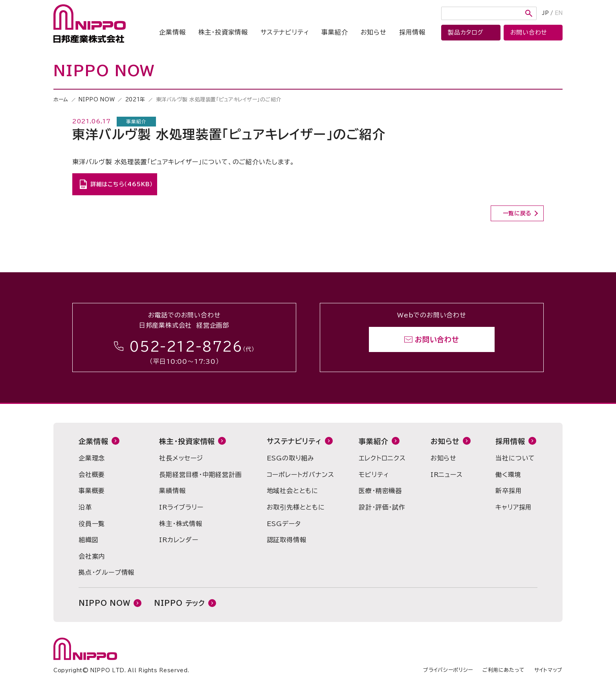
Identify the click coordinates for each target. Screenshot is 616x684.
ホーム (61, 100)
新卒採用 (509, 491)
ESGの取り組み (291, 458)
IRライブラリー (181, 507)
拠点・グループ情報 (106, 572)
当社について (515, 458)
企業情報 (172, 32)
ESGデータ (284, 524)
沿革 (85, 507)
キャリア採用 (514, 507)
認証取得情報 (287, 540)
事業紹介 (335, 32)
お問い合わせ (437, 339)
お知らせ (374, 32)
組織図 (88, 540)
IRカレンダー (179, 540)
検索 (529, 13)
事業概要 (92, 491)
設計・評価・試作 (382, 507)
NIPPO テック (180, 603)
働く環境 (508, 475)
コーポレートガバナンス (301, 475)
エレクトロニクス (382, 458)
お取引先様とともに (296, 507)
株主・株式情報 (181, 524)
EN (559, 13)
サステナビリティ (285, 32)
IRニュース (447, 475)
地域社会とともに (292, 491)
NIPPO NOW (97, 100)
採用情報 (412, 32)
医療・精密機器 (380, 491)
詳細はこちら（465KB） (122, 184)
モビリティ (374, 475)
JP (545, 13)
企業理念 (92, 458)
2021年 (135, 100)
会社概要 (92, 475)
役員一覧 (92, 524)
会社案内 (92, 556)
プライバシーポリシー (448, 670)
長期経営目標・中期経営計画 (200, 475)
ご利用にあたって (504, 670)
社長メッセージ (181, 458)
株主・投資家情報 (223, 32)
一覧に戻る (517, 213)
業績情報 (172, 491)
